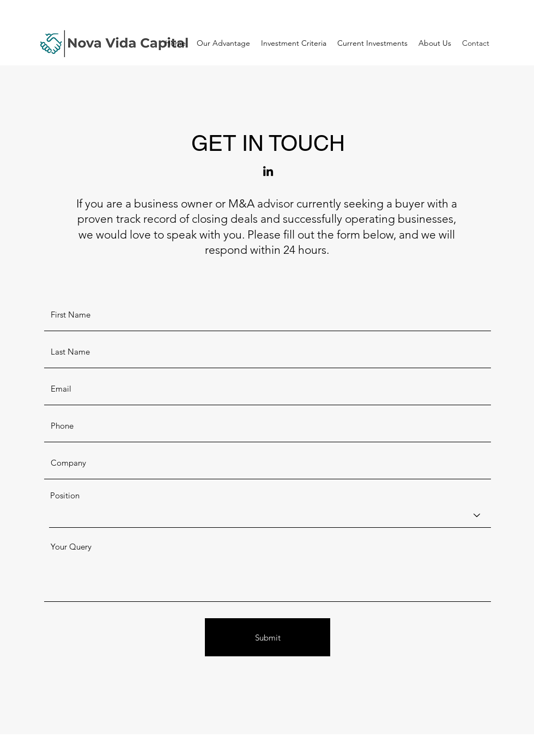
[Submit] (268, 637)
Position (65, 495)
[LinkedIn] (268, 171)
